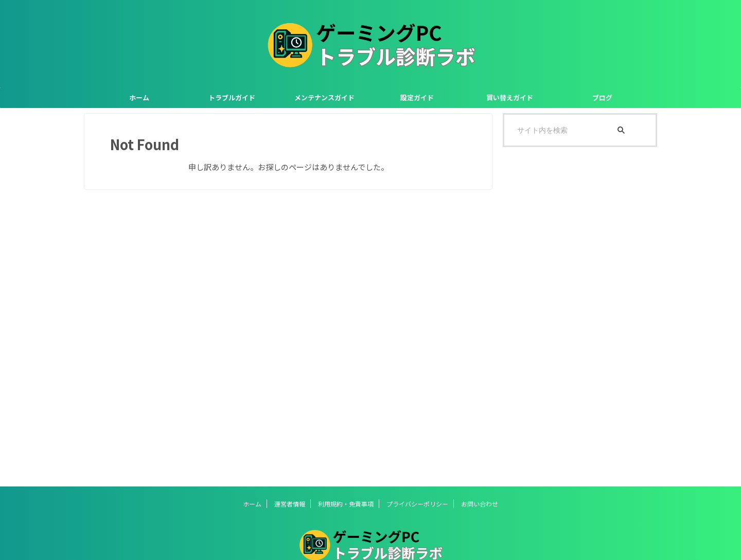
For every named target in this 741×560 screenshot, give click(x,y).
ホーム (139, 97)
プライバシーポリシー (417, 504)
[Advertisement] (580, 317)
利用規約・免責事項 (346, 504)
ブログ (602, 97)
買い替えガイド (510, 97)
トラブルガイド (232, 97)
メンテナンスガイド (324, 97)
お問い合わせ (480, 504)
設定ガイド (417, 97)
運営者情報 (290, 504)
